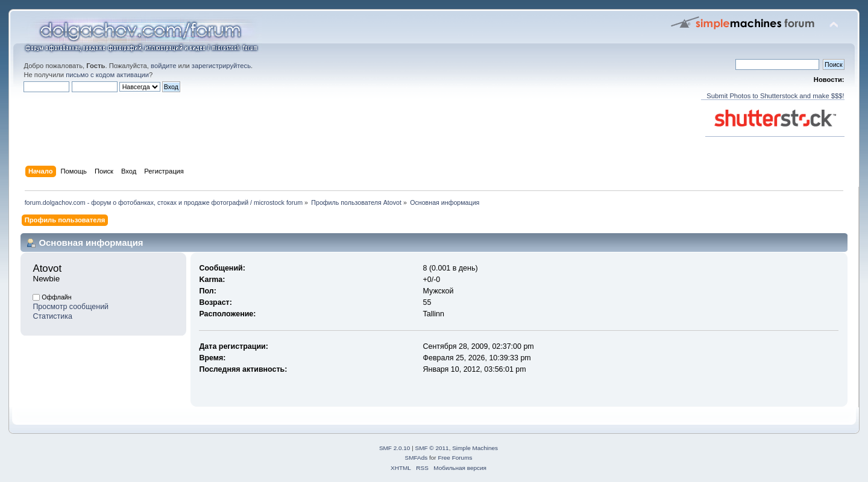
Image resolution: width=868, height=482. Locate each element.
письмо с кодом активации (107, 75)
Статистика (52, 316)
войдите (163, 66)
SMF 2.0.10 (395, 448)
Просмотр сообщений (71, 307)
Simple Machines (475, 448)
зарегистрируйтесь (221, 66)
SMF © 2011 (432, 448)
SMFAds (417, 458)
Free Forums (455, 458)
